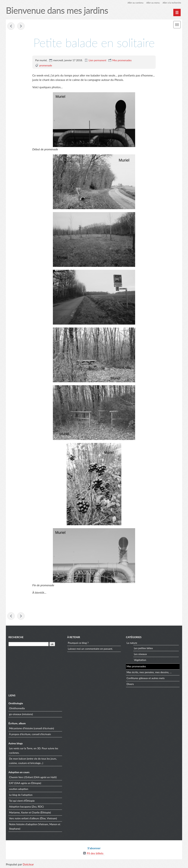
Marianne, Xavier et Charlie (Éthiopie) (30, 812)
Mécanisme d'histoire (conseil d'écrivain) (32, 728)
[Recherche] (29, 644)
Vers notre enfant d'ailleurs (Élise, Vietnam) (33, 818)
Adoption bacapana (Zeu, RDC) (27, 807)
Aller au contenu (135, 3)
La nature (132, 643)
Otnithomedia (17, 708)
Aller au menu (153, 3)
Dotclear (28, 864)
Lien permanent (97, 60)
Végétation (140, 660)
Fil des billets (95, 853)
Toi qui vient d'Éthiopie (22, 801)
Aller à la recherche (172, 3)
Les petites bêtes (143, 648)
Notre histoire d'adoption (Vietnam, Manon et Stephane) (35, 826)
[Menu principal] (177, 12)
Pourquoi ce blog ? (78, 643)
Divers (130, 684)
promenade (46, 65)
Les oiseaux (140, 654)
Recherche (16, 637)
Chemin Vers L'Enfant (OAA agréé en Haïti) (33, 777)
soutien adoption (19, 789)
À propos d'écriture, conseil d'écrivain (30, 734)
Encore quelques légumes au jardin (21, 26)
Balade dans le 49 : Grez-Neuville (11, 26)
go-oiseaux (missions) (21, 714)
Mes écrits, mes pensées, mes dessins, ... (149, 672)
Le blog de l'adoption (21, 795)
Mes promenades (122, 60)
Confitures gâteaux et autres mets (145, 678)
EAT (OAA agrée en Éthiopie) (25, 783)
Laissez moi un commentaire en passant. (90, 649)
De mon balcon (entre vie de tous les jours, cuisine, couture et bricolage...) (33, 761)
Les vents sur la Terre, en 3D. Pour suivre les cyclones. (34, 750)
